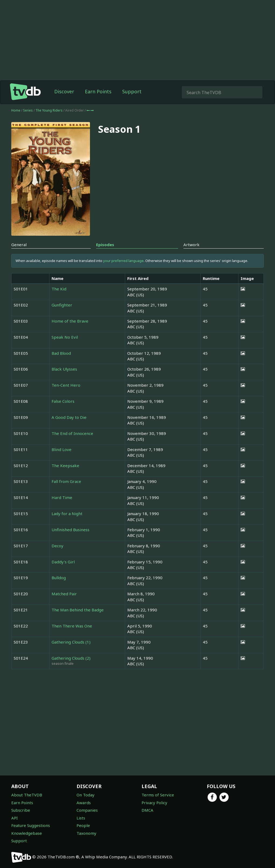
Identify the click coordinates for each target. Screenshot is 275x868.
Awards (84, 803)
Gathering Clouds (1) (71, 642)
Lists (81, 818)
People (83, 825)
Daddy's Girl (63, 562)
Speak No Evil (65, 337)
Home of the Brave (70, 321)
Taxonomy (86, 833)
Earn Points (98, 91)
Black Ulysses (64, 369)
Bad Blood (61, 353)
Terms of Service (158, 795)
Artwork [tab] (191, 245)
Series (28, 110)
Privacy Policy (154, 803)
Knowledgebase (27, 833)
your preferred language (123, 261)
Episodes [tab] (105, 245)
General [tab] (19, 245)
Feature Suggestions (31, 825)
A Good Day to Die (69, 417)
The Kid (59, 289)
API (15, 818)
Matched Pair (64, 594)
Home (16, 110)
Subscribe (21, 810)
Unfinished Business (70, 530)
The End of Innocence (72, 433)
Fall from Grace (66, 481)
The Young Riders (49, 110)
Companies (87, 810)
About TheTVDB (27, 795)
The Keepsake (65, 466)
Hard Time (62, 497)
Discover (64, 91)
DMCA (147, 810)
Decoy (57, 546)
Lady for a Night (67, 514)
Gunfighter (62, 305)
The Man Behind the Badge (78, 610)
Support (132, 91)
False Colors (63, 401)
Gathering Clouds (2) (71, 658)
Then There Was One (72, 626)
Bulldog (59, 578)
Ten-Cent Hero (66, 385)
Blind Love (61, 449)
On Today (86, 795)
